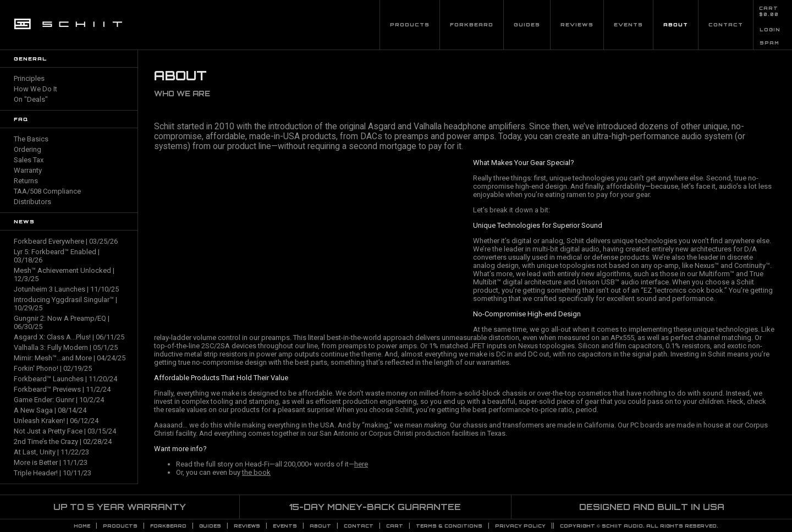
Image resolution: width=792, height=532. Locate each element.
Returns (26, 181)
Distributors (32, 202)
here (361, 464)
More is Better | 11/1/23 (51, 462)
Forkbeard (472, 24)
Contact (726, 24)
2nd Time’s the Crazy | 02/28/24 (63, 441)
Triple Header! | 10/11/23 (53, 473)
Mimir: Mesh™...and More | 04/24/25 (70, 358)
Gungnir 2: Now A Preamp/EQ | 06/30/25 (62, 322)
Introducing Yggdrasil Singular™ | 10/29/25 (65, 304)
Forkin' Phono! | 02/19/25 (53, 368)
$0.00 (769, 14)
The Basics (31, 139)
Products (410, 24)
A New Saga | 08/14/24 (50, 410)
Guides (527, 24)
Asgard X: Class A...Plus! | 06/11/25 (69, 337)
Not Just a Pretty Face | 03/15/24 (65, 431)
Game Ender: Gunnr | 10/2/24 (59, 400)
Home (82, 526)
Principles (29, 78)
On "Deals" (31, 99)
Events (628, 24)
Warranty (28, 170)
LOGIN (770, 30)
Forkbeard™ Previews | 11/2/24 (62, 389)
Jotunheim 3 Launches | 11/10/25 (66, 289)
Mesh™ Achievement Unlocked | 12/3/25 (64, 275)
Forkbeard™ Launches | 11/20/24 (65, 379)
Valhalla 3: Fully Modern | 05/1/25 (66, 347)
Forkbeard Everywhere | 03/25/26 (66, 241)
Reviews (577, 24)
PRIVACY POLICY (520, 526)
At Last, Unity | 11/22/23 (51, 452)
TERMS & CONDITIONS (449, 526)
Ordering (28, 149)
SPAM (769, 43)
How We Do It (35, 89)
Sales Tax (29, 160)
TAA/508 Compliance (47, 191)
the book (256, 472)
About (676, 24)
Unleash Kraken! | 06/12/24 (56, 421)
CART (769, 8)
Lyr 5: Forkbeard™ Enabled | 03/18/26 (57, 256)
